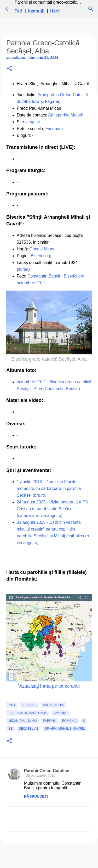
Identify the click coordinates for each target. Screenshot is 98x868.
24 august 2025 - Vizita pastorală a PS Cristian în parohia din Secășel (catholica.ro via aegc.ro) (52, 509)
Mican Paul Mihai (23, 721)
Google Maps (42, 249)
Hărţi (55, 11)
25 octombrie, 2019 (41, 776)
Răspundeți (36, 796)
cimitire (60, 713)
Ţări (18, 11)
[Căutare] (91, 9)
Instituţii (36, 11)
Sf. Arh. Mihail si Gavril (65, 729)
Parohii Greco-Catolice (47, 771)
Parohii (49, 721)
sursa (23, 269)
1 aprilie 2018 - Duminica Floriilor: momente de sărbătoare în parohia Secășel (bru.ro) (49, 488)
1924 (12, 705)
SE (10, 729)
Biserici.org (41, 256)
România (69, 721)
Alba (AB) (29, 705)
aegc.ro (33, 122)
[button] (9, 69)
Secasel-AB (29, 729)
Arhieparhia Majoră (66, 115)
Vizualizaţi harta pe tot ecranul (49, 686)
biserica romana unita (28, 713)
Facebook (54, 129)
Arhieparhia (53, 705)
